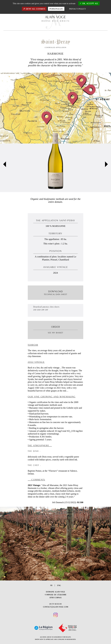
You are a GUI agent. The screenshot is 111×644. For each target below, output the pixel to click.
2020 (39, 310)
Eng (59, 585)
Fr (51, 585)
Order (56, 327)
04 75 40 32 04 (56, 604)
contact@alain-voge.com (56, 607)
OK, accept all (89, 3)
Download (56, 293)
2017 (47, 310)
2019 (43, 310)
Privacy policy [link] (77, 9)
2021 (35, 310)
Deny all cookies (34, 9)
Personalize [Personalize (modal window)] (56, 9)
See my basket (56, 333)
